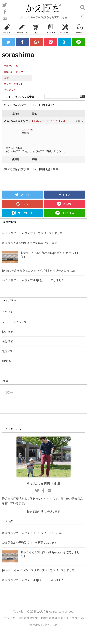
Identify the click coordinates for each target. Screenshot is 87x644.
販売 (5, 351)
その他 (6, 312)
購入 (36, 28)
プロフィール (11, 66)
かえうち (43, 611)
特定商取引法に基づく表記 (44, 512)
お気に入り (10, 90)
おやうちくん (22, 28)
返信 (6, 78)
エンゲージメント (13, 84)
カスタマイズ (65, 28)
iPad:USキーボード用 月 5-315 (49, 121)
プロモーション (12, 322)
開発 (5, 361)
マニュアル (51, 28)
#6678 (80, 121)
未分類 (6, 341)
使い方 (6, 331)
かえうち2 (7, 28)
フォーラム (80, 28)
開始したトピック (13, 72)
